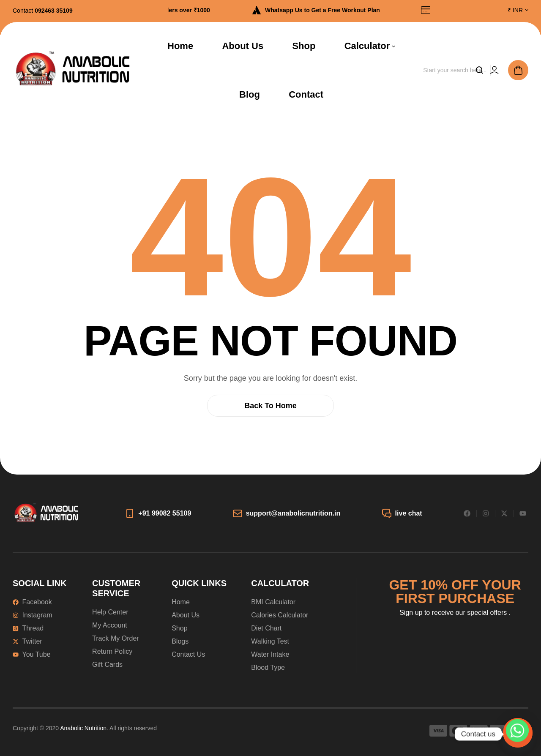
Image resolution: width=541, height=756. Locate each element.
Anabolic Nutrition (83, 728)
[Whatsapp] (517, 734)
